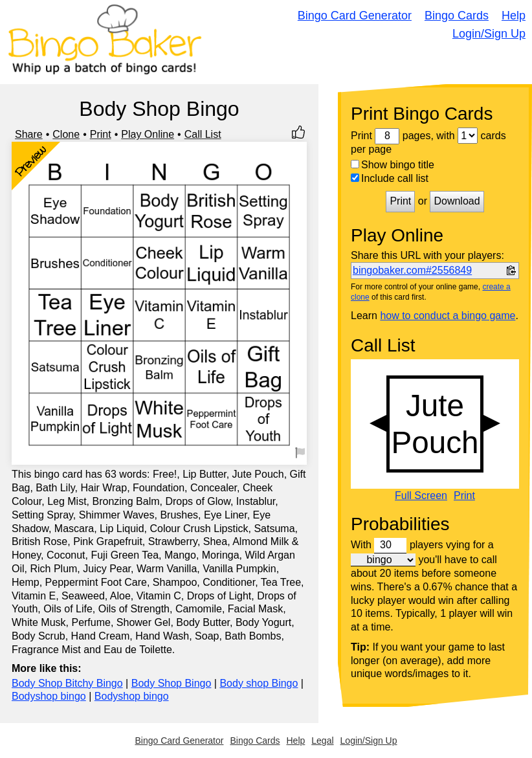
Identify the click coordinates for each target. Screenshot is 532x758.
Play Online (148, 134)
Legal (322, 741)
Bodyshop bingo (49, 696)
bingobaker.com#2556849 (412, 270)
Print (101, 134)
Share (29, 134)
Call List (203, 134)
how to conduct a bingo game (448, 316)
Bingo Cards (457, 16)
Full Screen (421, 496)
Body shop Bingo (259, 683)
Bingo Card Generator (355, 16)
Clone (66, 134)
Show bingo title (393, 165)
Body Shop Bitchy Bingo (67, 683)
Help (514, 16)
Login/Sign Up (489, 34)
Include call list (390, 178)
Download (457, 201)
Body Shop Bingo (172, 683)
